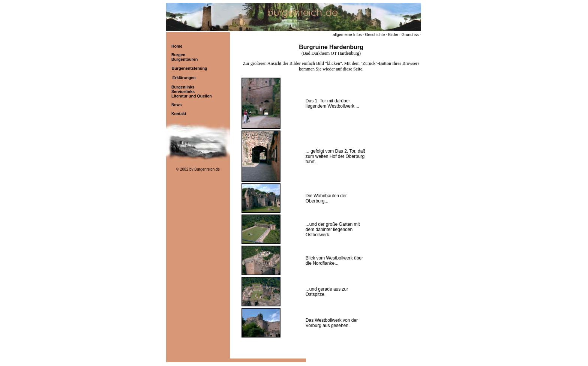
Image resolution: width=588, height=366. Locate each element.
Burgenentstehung (190, 68)
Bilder (393, 34)
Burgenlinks (183, 87)
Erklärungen (184, 78)
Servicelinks (183, 91)
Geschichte (375, 34)
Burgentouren (184, 59)
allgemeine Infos (347, 34)
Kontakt (179, 114)
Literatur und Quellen (192, 96)
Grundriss (410, 34)
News (177, 105)
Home (177, 46)
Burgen (178, 55)
